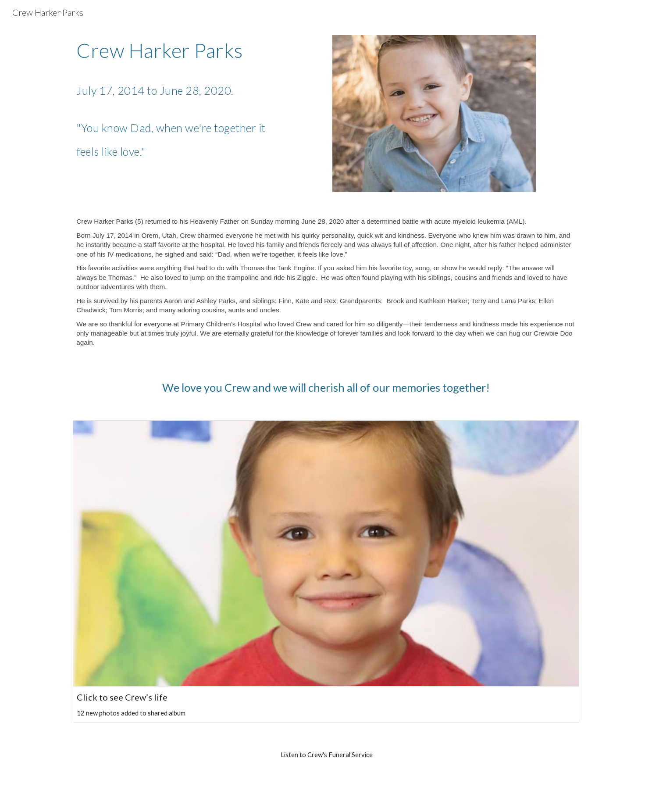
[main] (175, 100)
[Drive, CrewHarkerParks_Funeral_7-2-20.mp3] (326, 784)
